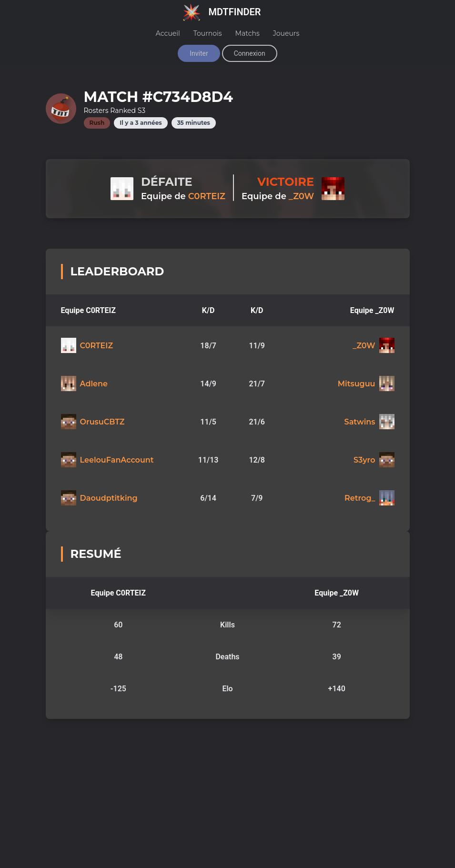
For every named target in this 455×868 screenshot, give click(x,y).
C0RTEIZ (207, 196)
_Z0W (301, 196)
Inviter (199, 53)
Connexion (250, 53)
